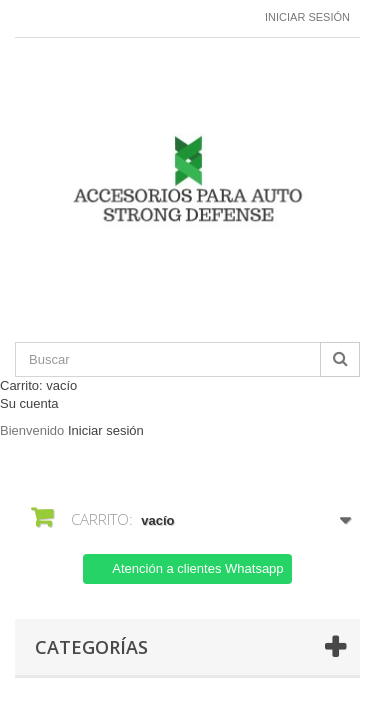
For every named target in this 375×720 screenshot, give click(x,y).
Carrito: (38, 385)
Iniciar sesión (307, 17)
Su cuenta (29, 403)
